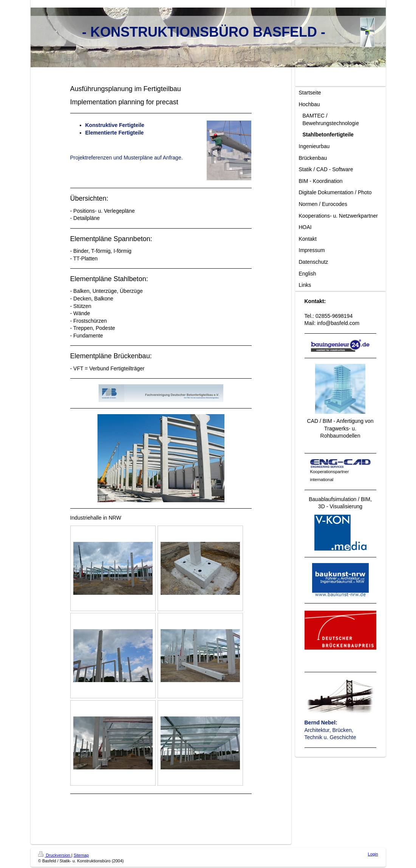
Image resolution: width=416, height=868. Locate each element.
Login (373, 854)
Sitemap (81, 855)
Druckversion (55, 855)
